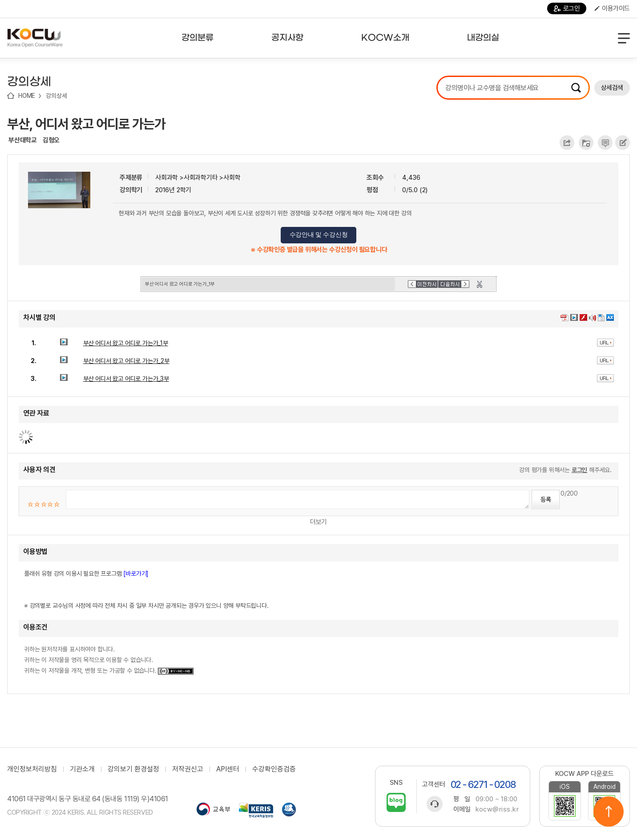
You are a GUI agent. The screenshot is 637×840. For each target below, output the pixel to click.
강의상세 (56, 96)
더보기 (318, 522)
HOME (27, 96)
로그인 (567, 8)
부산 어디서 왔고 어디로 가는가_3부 (126, 379)
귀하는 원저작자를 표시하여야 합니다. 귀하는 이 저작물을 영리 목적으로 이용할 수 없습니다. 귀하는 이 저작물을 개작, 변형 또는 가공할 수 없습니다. (109, 660)
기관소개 (82, 769)
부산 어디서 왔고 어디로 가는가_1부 (126, 343)
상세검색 (612, 88)
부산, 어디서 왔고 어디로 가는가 (86, 124)
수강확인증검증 (274, 769)
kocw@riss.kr (497, 809)
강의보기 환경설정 (133, 769)
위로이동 (609, 812)
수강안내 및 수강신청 (319, 235)
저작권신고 (188, 769)
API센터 (228, 769)
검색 (576, 88)
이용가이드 (612, 8)
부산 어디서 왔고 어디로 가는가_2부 (126, 361)
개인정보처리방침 (32, 769)
